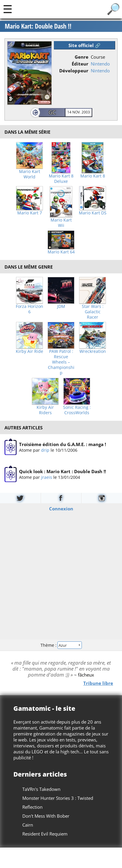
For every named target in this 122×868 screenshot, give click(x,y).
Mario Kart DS (93, 213)
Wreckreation (93, 351)
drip (45, 450)
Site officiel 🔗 (85, 45)
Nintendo (100, 64)
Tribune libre (98, 683)
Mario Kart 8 (93, 176)
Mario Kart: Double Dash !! (38, 26)
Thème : (61, 645)
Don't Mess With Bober (46, 816)
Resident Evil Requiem (45, 834)
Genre (82, 57)
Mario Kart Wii (61, 223)
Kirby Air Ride (29, 351)
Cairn (28, 825)
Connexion (61, 509)
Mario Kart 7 (30, 213)
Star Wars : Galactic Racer (93, 312)
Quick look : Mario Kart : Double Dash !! (62, 472)
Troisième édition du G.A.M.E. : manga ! (62, 444)
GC (52, 112)
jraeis (47, 477)
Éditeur (80, 64)
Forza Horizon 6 (29, 309)
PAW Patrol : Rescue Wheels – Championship (61, 362)
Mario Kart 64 (61, 252)
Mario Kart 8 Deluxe (61, 179)
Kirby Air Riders (45, 410)
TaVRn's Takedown (41, 789)
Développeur (74, 71)
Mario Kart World (30, 174)
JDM (61, 306)
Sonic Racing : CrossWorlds (77, 410)
